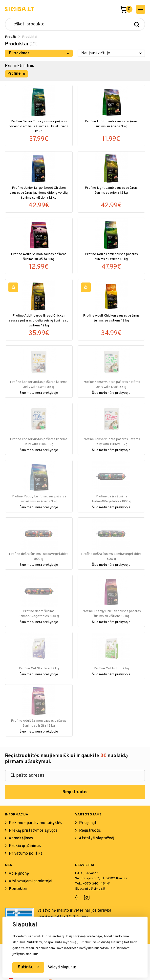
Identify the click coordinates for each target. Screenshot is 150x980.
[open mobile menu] (141, 9)
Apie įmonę (18, 874)
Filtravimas (19, 53)
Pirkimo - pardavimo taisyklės (35, 823)
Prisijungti (88, 823)
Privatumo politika (25, 854)
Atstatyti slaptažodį (96, 838)
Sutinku (26, 967)
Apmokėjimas (20, 838)
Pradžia (11, 37)
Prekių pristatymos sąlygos (33, 831)
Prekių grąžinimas (24, 846)
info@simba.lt (95, 889)
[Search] (137, 24)
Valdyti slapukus (62, 967)
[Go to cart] (123, 9)
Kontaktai (17, 889)
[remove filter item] (24, 74)
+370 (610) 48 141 (96, 884)
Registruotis (75, 792)
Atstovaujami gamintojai (30, 881)
